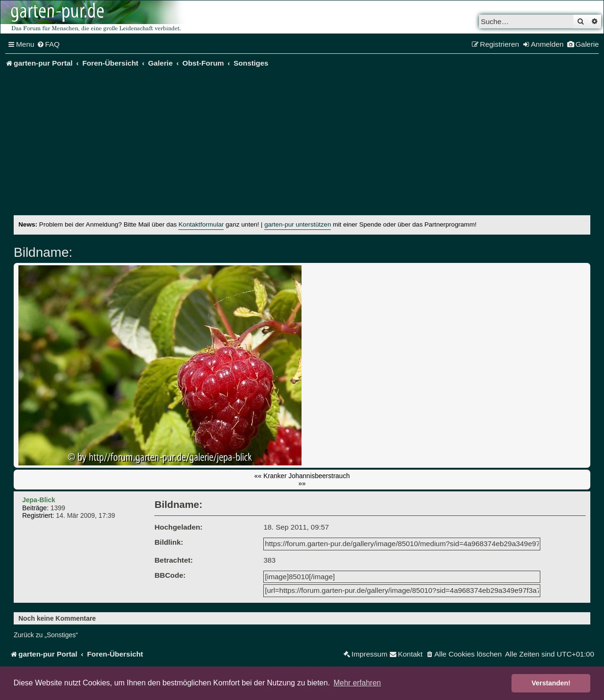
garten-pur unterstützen (298, 224)
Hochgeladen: (178, 527)
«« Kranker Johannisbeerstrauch (302, 476)
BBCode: (170, 575)
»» (302, 483)
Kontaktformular (201, 224)
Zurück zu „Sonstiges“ (46, 635)
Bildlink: (169, 542)
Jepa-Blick (39, 500)
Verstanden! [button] (551, 683)
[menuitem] (48, 44)
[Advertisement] (302, 144)
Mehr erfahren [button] (357, 683)
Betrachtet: (173, 560)
